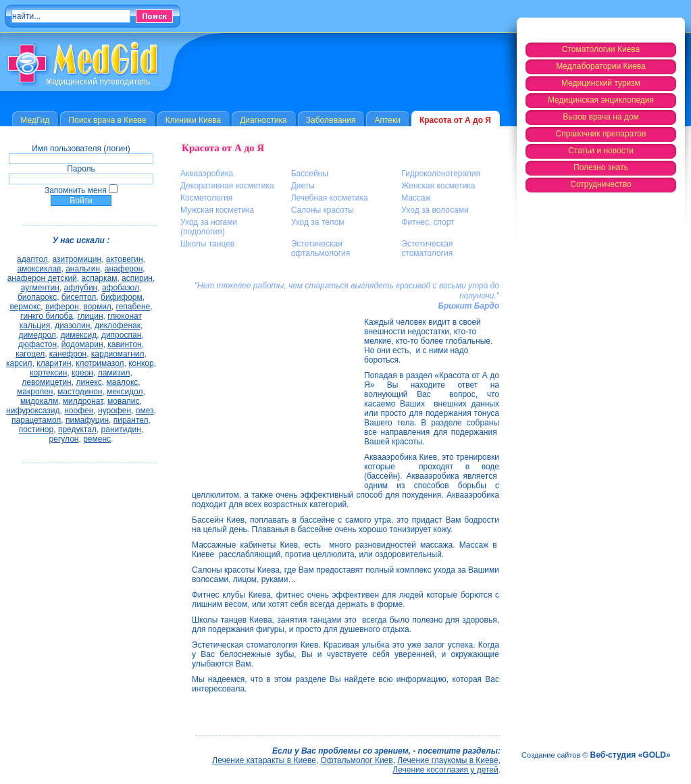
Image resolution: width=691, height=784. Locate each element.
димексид (79, 335)
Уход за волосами (435, 210)
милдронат (83, 401)
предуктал (77, 429)
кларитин (54, 363)
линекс (88, 382)
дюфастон (37, 344)
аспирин (137, 278)
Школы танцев (207, 244)
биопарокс (37, 297)
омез (145, 411)
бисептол (79, 297)
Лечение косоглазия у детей (445, 770)
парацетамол (36, 420)
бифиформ (122, 297)
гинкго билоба (47, 316)
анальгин (83, 269)
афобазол (121, 288)
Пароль (81, 169)
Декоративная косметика (227, 186)
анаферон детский (42, 278)
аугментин (40, 288)
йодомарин (82, 344)
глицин (91, 316)
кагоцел (30, 354)
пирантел (131, 420)
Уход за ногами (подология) (209, 227)
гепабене (133, 307)
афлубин (81, 288)
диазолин (72, 325)
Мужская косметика (217, 210)
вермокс (25, 307)
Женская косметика (438, 186)
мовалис (124, 401)
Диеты (303, 186)
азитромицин (77, 259)
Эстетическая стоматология (427, 249)
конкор (141, 363)
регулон (64, 439)
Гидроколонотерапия (441, 174)
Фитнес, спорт (428, 222)
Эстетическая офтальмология (321, 249)
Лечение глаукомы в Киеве (447, 760)
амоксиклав (39, 269)
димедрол (37, 335)
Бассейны (310, 174)
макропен (35, 392)
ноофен (79, 411)
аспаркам (99, 278)
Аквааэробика (207, 174)
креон (82, 373)
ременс (97, 439)
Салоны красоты (323, 210)
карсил (19, 363)
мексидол (125, 392)
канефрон (68, 354)
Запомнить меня (76, 190)
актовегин (125, 259)
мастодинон (80, 392)
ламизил (114, 373)
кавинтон (125, 344)
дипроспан (121, 335)
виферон (62, 307)
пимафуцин (87, 420)
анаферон (124, 269)
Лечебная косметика (330, 198)
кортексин (48, 373)
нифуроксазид (33, 411)
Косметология (206, 198)
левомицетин (46, 382)
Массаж (416, 198)
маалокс (122, 382)
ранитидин (121, 429)
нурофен (114, 411)
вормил (97, 307)
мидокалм (39, 401)
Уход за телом (318, 222)
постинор (36, 429)
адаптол (32, 259)
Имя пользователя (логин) (81, 149)
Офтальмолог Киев (357, 760)
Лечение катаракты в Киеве (264, 760)
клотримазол (100, 363)
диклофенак (118, 325)
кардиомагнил (118, 354)
